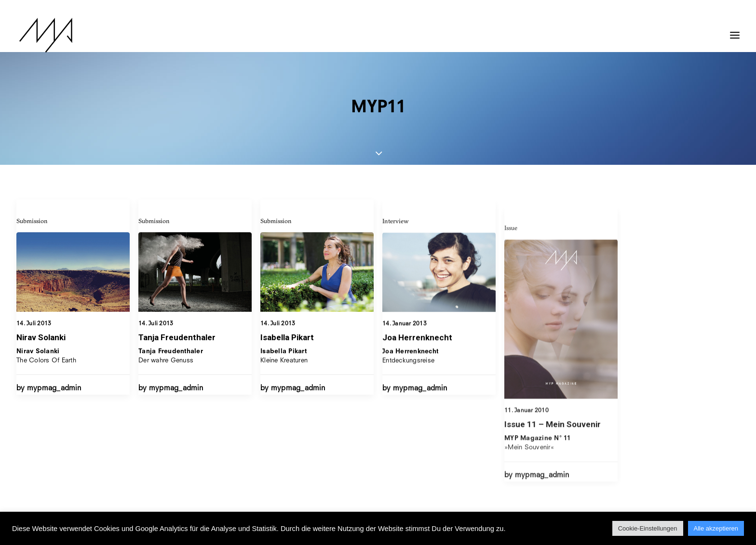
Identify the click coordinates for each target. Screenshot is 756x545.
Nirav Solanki (41, 337)
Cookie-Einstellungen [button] (648, 528)
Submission (32, 221)
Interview (396, 249)
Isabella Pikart (287, 346)
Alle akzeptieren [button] (716, 528)
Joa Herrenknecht (417, 366)
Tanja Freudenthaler (177, 338)
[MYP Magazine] (43, 35)
